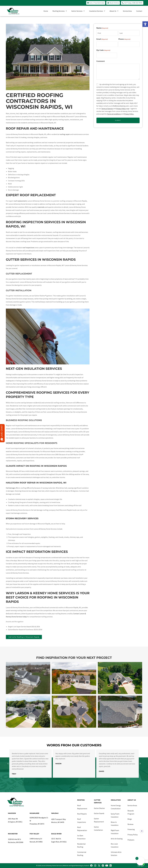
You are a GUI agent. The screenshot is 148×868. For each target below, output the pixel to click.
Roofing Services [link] (60, 11)
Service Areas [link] (132, 805)
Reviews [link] (130, 824)
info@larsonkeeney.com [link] (120, 106)
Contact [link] (139, 11)
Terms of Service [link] (107, 109)
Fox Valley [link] (34, 834)
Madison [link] (12, 813)
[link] (145, 24)
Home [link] (46, 11)
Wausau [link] (55, 813)
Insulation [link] (116, 800)
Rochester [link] (13, 834)
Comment (101, 61)
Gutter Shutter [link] (99, 808)
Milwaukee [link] (34, 813)
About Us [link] (114, 11)
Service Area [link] (127, 11)
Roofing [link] (81, 800)
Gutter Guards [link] (99, 813)
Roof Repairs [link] (82, 814)
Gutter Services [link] (78, 11)
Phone (124, 39)
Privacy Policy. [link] (129, 114)
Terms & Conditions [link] (114, 114)
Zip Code (103, 50)
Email (102, 39)
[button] (8, 764)
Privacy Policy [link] (121, 109)
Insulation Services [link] (97, 11)
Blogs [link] (130, 819)
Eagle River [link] (56, 834)
